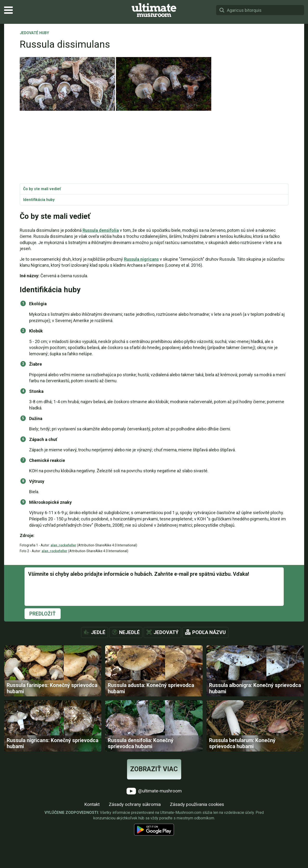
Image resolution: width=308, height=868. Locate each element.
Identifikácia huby (39, 200)
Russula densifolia (101, 230)
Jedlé (98, 632)
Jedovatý (166, 632)
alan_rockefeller (63, 545)
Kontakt (92, 844)
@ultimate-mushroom (154, 831)
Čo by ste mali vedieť (42, 189)
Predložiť (42, 614)
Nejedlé (129, 632)
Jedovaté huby (34, 33)
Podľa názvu (209, 632)
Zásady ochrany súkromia (135, 844)
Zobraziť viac (154, 809)
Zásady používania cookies (197, 844)
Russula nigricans (141, 259)
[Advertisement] (154, 147)
